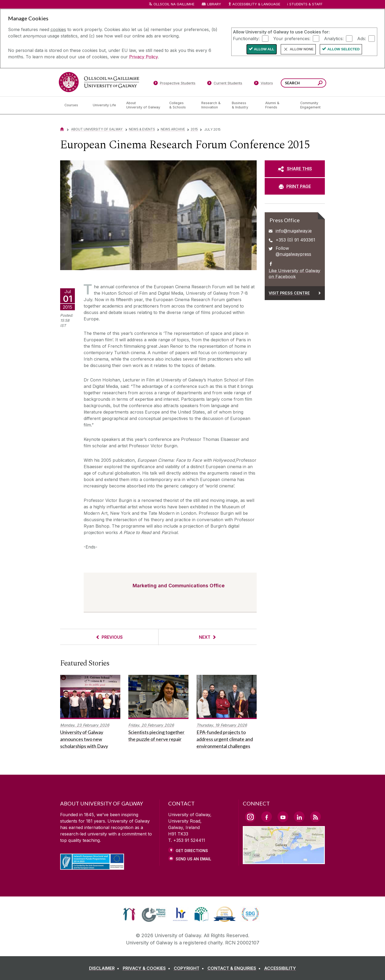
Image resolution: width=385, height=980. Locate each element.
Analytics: (334, 38)
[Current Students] (225, 84)
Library (214, 4)
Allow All (264, 49)
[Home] (62, 129)
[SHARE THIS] (295, 169)
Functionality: (246, 38)
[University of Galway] (99, 82)
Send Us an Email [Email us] (193, 859)
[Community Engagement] (310, 105)
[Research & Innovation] (212, 105)
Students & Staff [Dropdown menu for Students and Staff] (306, 4)
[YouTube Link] (283, 817)
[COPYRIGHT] (190, 968)
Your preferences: (292, 38)
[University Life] (105, 105)
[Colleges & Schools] (181, 105)
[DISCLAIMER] (105, 968)
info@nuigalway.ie (294, 231)
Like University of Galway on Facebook (294, 274)
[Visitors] (263, 84)
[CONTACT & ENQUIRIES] (235, 968)
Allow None (302, 49)
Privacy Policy (143, 57)
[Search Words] (303, 83)
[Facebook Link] (267, 817)
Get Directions (192, 851)
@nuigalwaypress (293, 254)
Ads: (362, 38)
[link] (129, 914)
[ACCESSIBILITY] (280, 968)
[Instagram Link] (250, 817)
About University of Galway (97, 129)
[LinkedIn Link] (299, 817)
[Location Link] (284, 861)
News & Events (142, 129)
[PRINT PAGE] (295, 186)
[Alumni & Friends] (278, 105)
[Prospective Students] (174, 84)
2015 (194, 129)
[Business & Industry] (244, 105)
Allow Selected (343, 49)
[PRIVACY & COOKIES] (148, 968)
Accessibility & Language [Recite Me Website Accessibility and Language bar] (254, 4)
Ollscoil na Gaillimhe (174, 4)
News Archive (173, 129)
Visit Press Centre (289, 293)
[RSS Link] (315, 817)
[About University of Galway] (143, 105)
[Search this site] (320, 84)
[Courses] (74, 105)
